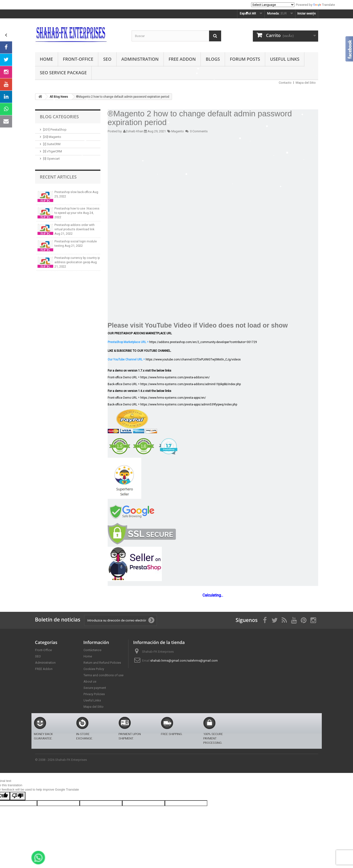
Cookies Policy (94, 669)
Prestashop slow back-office (73, 192)
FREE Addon (182, 59)
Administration (140, 59)
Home (46, 59)
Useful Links (285, 59)
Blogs (213, 59)
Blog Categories (59, 117)
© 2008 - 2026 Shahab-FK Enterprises (61, 760)
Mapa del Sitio (306, 83)
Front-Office (78, 59)
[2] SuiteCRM (52, 144)
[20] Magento (52, 137)
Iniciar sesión (307, 13)
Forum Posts (245, 59)
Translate (324, 5)
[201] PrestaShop (55, 130)
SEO (107, 59)
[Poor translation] (18, 796)
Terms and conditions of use (103, 675)
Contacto (285, 83)
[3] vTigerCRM (53, 151)
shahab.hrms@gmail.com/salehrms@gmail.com (184, 661)
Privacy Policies (94, 694)
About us (90, 682)
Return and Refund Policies (102, 663)
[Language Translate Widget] (273, 5)
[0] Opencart (51, 159)
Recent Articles (58, 177)
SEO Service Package (63, 73)
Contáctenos (92, 650)
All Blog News (59, 97)
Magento (178, 131)
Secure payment (95, 688)
